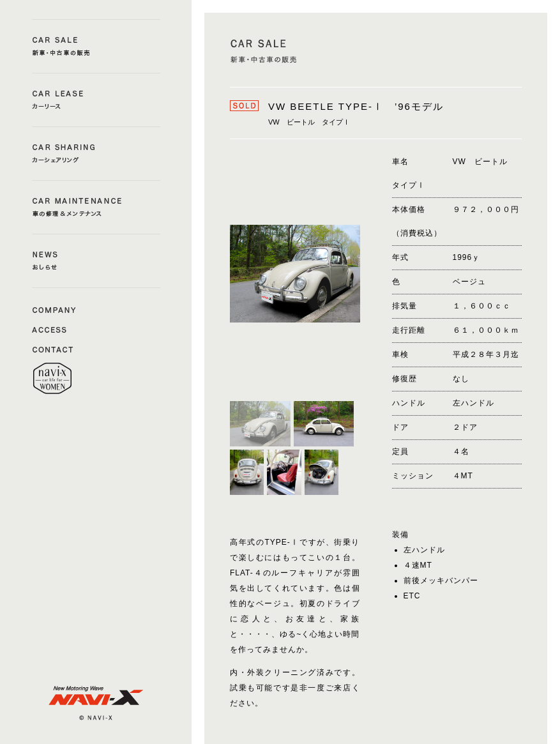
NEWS (96, 261)
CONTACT (54, 349)
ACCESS (54, 329)
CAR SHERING (96, 154)
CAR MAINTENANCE (96, 207)
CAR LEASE (96, 100)
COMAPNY (54, 309)
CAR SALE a (96, 46)
